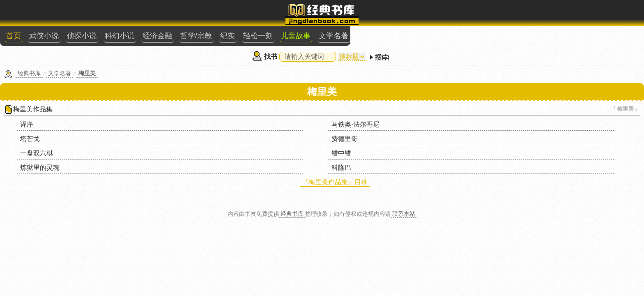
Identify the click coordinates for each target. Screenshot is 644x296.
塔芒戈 (339, 105)
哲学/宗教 (376, 15)
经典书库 (143, 53)
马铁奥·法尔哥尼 (255, 105)
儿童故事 (467, 15)
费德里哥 (441, 105)
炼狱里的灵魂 (349, 119)
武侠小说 (237, 15)
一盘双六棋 (149, 119)
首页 (209, 15)
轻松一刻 (432, 15)
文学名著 (501, 15)
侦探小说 (271, 15)
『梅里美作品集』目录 (330, 133)
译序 (139, 105)
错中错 (241, 119)
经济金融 (340, 15)
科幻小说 (306, 15)
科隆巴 (438, 119)
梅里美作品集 (149, 89)
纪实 (405, 15)
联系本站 (404, 159)
